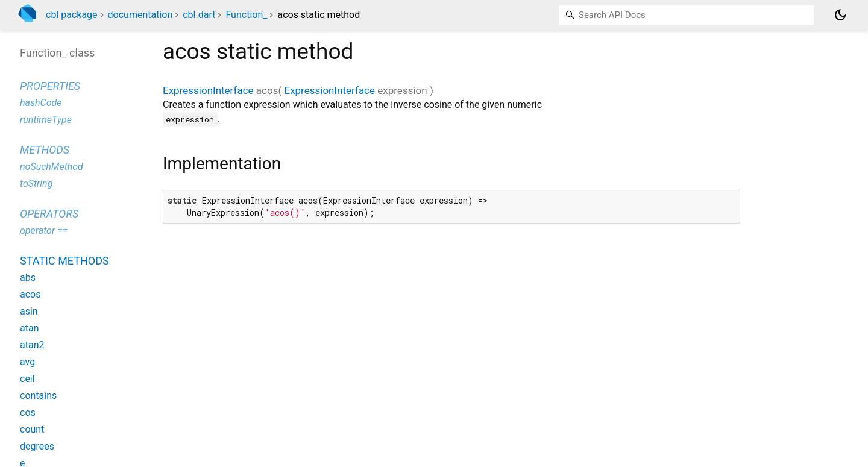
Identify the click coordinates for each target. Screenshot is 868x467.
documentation (140, 15)
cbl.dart (199, 15)
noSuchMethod (52, 167)
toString (36, 183)
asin (29, 311)
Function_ (246, 15)
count (32, 429)
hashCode (41, 103)
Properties (50, 86)
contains (38, 396)
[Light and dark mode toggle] (840, 15)
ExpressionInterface (208, 90)
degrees (37, 446)
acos (30, 294)
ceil (27, 379)
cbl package (72, 15)
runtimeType (46, 120)
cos (28, 412)
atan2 (32, 345)
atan (29, 328)
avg (27, 362)
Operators (49, 214)
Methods (45, 150)
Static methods (64, 261)
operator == (44, 230)
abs (28, 277)
